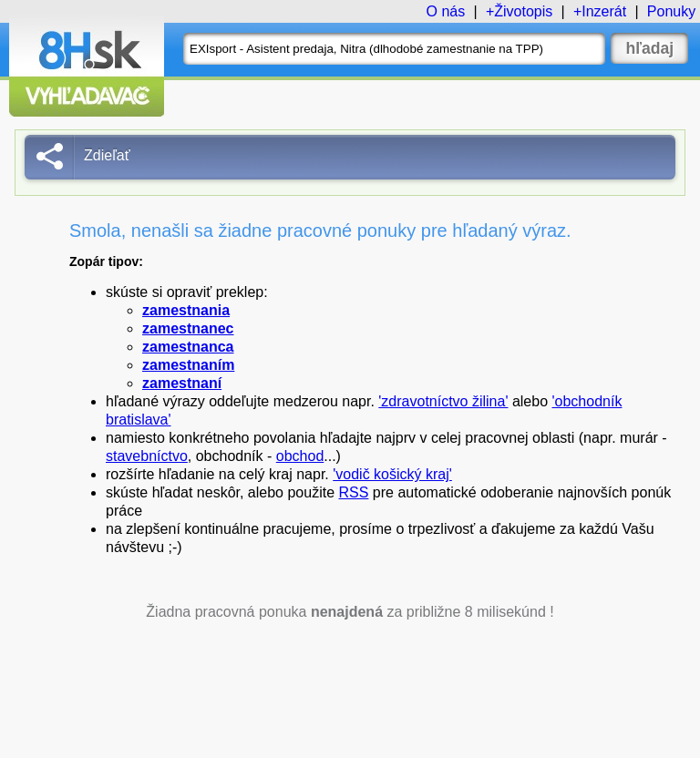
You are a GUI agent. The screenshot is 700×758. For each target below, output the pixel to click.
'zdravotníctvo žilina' (443, 401)
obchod (300, 456)
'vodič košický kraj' (392, 474)
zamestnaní (182, 383)
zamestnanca (188, 347)
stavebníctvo (147, 456)
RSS (354, 492)
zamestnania (186, 310)
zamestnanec (188, 328)
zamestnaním (188, 365)
